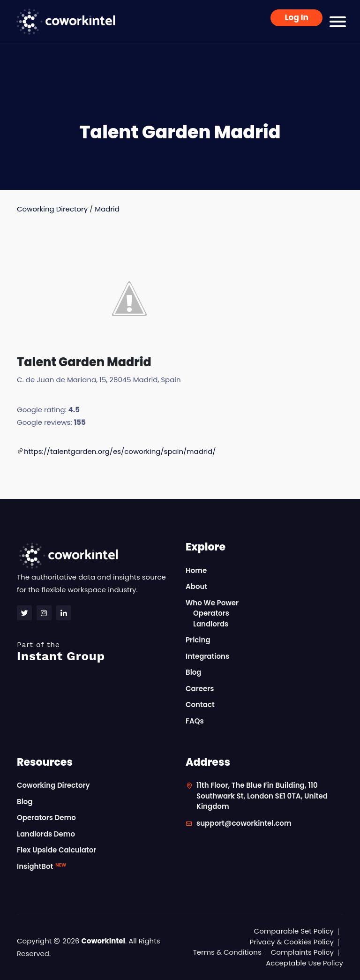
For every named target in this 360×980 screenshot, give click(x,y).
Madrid (107, 209)
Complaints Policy (302, 952)
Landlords (211, 624)
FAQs (195, 721)
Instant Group (96, 652)
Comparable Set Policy (294, 931)
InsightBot (41, 866)
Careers (200, 689)
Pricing (198, 640)
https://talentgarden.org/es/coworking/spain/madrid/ (120, 451)
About (196, 586)
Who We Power (212, 603)
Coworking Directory (52, 209)
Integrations (207, 656)
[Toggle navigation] (338, 22)
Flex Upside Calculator (57, 850)
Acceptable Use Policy (304, 963)
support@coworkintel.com (244, 823)
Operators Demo (46, 818)
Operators (211, 613)
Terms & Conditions (227, 952)
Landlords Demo (46, 834)
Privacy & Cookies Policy (292, 942)
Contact (200, 705)
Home (196, 570)
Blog (194, 672)
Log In (296, 17)
